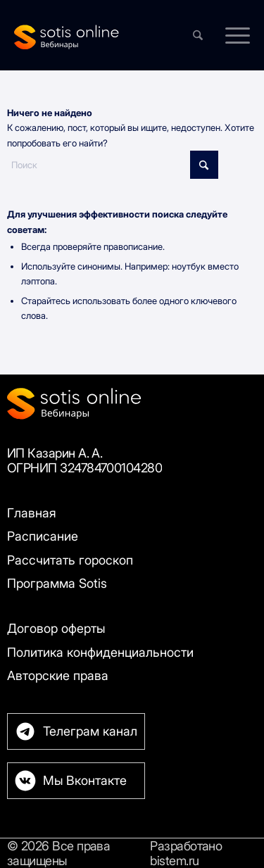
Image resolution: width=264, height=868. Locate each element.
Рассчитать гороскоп (70, 560)
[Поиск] (113, 165)
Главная (32, 513)
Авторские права (58, 675)
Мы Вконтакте (85, 780)
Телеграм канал (90, 731)
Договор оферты (56, 628)
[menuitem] (231, 35)
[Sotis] (108, 35)
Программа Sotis (57, 583)
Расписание (43, 536)
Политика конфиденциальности (100, 652)
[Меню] (231, 35)
